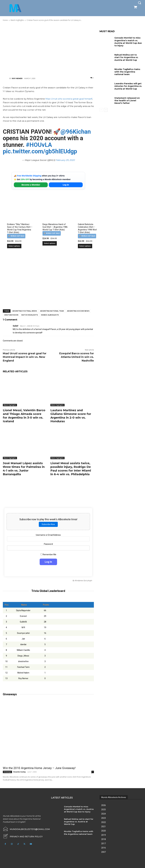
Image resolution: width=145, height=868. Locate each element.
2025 (104, 810)
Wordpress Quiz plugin (83, 581)
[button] (139, 3)
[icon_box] (23, 836)
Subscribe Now (48, 524)
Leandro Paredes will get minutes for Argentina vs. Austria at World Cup (128, 86)
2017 (104, 844)
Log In (66, 185)
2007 (104, 852)
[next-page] (106, 110)
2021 (104, 827)
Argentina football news (25, 311)
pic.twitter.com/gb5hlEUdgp (40, 151)
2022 (104, 822)
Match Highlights (30, 315)
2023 (104, 818)
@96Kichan (76, 132)
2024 (104, 814)
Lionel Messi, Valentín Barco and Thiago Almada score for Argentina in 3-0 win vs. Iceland (24, 416)
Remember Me (48, 555)
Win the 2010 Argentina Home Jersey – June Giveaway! (39, 768)
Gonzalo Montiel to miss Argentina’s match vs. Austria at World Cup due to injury (128, 42)
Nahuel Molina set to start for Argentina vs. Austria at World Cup (126, 57)
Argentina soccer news (78, 311)
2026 (104, 805)
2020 (104, 831)
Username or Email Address (48, 535)
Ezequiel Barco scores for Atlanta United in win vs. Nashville (77, 357)
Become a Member (31, 185)
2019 (104, 835)
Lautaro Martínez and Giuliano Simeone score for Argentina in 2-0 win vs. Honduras (71, 416)
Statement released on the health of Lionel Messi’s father (127, 101)
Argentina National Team (52, 311)
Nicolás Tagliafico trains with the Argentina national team (127, 72)
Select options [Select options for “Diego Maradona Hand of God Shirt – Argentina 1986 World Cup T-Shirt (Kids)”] (50, 243)
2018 (104, 839)
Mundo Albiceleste (50, 315)
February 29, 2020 (65, 160)
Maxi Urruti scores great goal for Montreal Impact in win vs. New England (25, 357)
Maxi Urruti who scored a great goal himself (69, 99)
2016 (104, 848)
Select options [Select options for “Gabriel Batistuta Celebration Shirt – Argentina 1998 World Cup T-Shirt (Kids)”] (85, 246)
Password (48, 544)
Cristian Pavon (11, 315)
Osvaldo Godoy (19, 772)
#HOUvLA (39, 145)
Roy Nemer (17, 78)
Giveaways (7, 772)
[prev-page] (101, 110)
